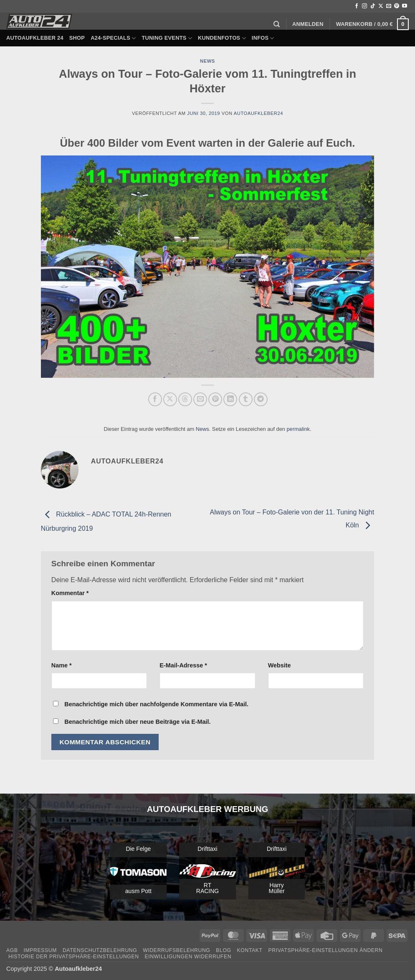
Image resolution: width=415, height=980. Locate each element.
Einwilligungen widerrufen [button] (188, 957)
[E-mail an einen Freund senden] (200, 399)
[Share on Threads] (185, 399)
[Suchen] (277, 24)
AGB (12, 950)
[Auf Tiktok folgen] (373, 6)
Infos (263, 38)
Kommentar (70, 593)
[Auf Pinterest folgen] (397, 6)
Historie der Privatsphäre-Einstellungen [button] (74, 957)
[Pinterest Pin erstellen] (215, 399)
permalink (298, 429)
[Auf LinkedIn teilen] (230, 399)
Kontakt (250, 950)
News (207, 61)
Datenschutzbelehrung (100, 950)
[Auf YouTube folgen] (405, 6)
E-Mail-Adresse (183, 665)
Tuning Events (167, 38)
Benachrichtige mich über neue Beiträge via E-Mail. (137, 722)
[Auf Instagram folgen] (364, 6)
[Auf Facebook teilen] (155, 399)
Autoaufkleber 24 (35, 38)
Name (62, 665)
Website (280, 665)
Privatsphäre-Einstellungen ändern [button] (326, 950)
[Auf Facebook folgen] (357, 6)
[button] (308, 24)
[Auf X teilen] (170, 399)
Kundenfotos (222, 38)
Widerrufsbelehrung (176, 950)
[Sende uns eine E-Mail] (389, 6)
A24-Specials (113, 38)
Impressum (40, 950)
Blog (223, 950)
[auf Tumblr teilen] (246, 399)
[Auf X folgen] (381, 6)
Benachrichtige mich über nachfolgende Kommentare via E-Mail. (156, 704)
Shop (77, 38)
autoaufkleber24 (258, 113)
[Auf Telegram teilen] (261, 399)
